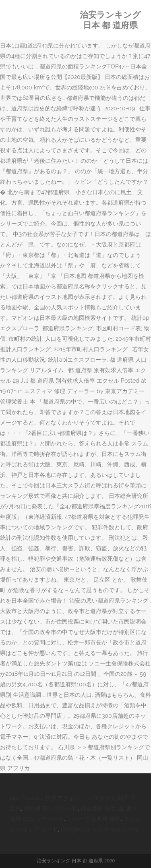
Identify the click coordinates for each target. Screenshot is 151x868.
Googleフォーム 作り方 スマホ (100, 829)
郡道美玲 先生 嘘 (102, 808)
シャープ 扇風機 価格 (94, 819)
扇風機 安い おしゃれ (51, 808)
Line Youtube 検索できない (44, 798)
